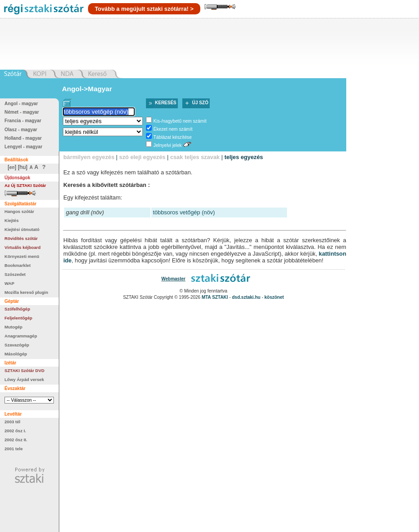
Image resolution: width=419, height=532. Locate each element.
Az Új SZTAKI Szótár (25, 185)
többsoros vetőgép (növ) (184, 212)
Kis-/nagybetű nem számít (180, 121)
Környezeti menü (22, 256)
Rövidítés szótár (21, 238)
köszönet (274, 297)
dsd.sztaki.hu (246, 297)
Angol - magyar (21, 104)
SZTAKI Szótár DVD (24, 370)
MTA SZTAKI (215, 297)
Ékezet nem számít (173, 129)
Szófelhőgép (17, 309)
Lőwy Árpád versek (24, 379)
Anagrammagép (21, 336)
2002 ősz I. (15, 431)
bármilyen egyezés (89, 157)
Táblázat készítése (173, 137)
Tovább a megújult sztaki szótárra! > (144, 9)
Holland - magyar (23, 138)
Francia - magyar (23, 121)
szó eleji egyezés (142, 157)
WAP (9, 283)
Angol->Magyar (87, 89)
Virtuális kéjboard (22, 247)
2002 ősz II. (16, 440)
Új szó (200, 103)
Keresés (166, 103)
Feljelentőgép (18, 318)
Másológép (16, 354)
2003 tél (12, 422)
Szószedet (15, 274)
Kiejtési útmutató (22, 229)
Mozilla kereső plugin (26, 292)
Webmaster (173, 279)
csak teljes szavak (195, 157)
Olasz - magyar (21, 130)
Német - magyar (22, 112)
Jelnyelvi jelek (168, 145)
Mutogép (13, 327)
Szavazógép (17, 345)
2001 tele (14, 449)
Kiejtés (11, 220)
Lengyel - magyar (23, 147)
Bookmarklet (18, 265)
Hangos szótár (19, 211)
